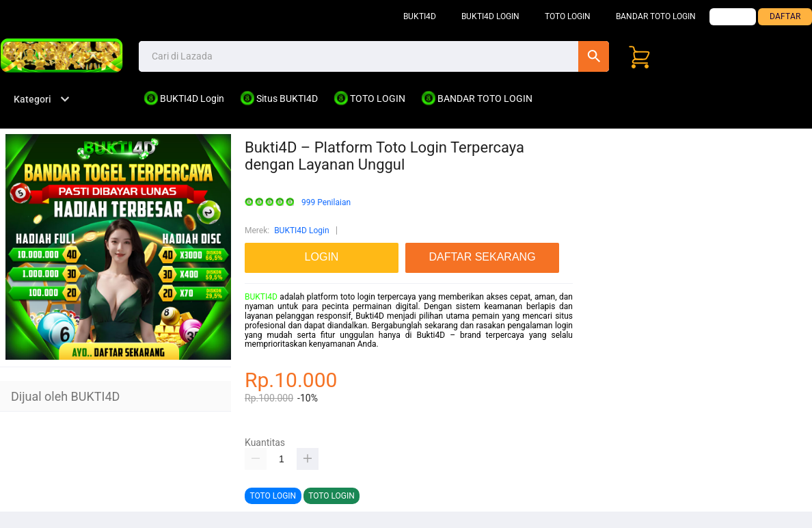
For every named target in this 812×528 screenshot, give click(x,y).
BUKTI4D (420, 16)
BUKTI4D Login (490, 16)
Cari (594, 56)
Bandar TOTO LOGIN (656, 16)
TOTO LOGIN (568, 16)
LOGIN (733, 16)
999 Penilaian (326, 203)
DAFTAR (785, 16)
